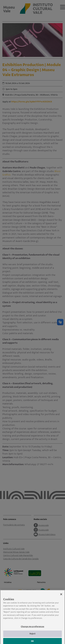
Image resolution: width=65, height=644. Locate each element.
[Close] (61, 597)
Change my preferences (32, 630)
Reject (33, 637)
